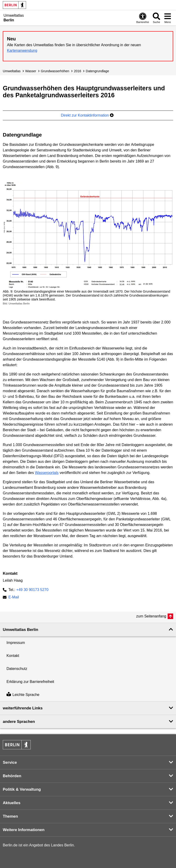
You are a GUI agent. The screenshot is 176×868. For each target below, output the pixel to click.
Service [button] (10, 762)
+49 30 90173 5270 (32, 590)
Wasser (31, 71)
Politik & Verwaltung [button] (22, 789)
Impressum (16, 643)
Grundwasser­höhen (55, 71)
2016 (77, 71)
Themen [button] (10, 816)
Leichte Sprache (23, 695)
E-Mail (14, 598)
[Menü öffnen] (168, 18)
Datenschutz (17, 669)
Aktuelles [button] (12, 803)
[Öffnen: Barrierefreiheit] (143, 18)
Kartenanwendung (22, 51)
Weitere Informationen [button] (24, 830)
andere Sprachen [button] (19, 722)
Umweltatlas (12, 71)
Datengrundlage (98, 71)
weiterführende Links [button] (23, 708)
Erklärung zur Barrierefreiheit (30, 682)
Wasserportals (47, 473)
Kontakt (13, 656)
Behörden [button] (12, 776)
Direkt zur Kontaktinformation (87, 115)
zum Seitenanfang (151, 616)
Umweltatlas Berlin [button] (20, 630)
